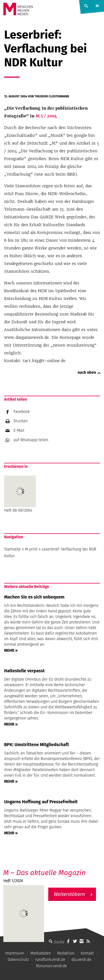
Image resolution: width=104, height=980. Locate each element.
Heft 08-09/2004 (20, 494)
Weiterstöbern (69, 894)
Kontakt (87, 953)
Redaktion (66, 953)
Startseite (12, 549)
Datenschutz (18, 960)
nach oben (87, 372)
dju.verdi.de (82, 960)
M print (31, 549)
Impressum (15, 953)
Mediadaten (41, 953)
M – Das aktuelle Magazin (45, 873)
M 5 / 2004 (46, 116)
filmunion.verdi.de (52, 966)
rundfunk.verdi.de (50, 960)
